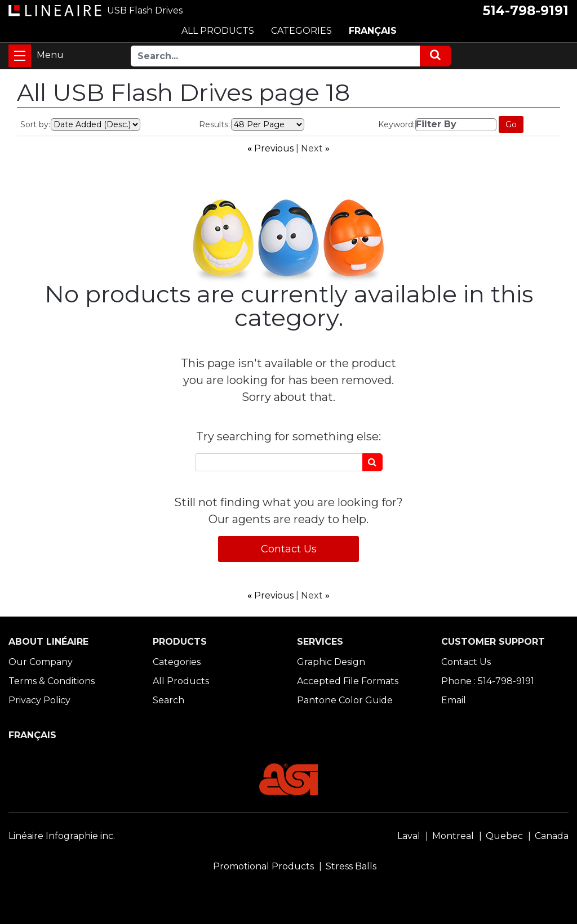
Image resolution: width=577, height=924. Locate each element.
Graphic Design (331, 662)
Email (454, 700)
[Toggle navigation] (20, 56)
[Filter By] (456, 125)
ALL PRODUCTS (218, 31)
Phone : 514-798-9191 (488, 681)
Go (511, 124)
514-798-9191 (526, 11)
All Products (181, 681)
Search (168, 700)
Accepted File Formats (348, 681)
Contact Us (289, 549)
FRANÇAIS (373, 31)
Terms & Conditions (52, 681)
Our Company (41, 662)
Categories (177, 662)
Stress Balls (351, 866)
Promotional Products (263, 866)
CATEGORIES (301, 31)
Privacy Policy (39, 700)
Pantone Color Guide (345, 700)
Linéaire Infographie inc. (62, 836)
